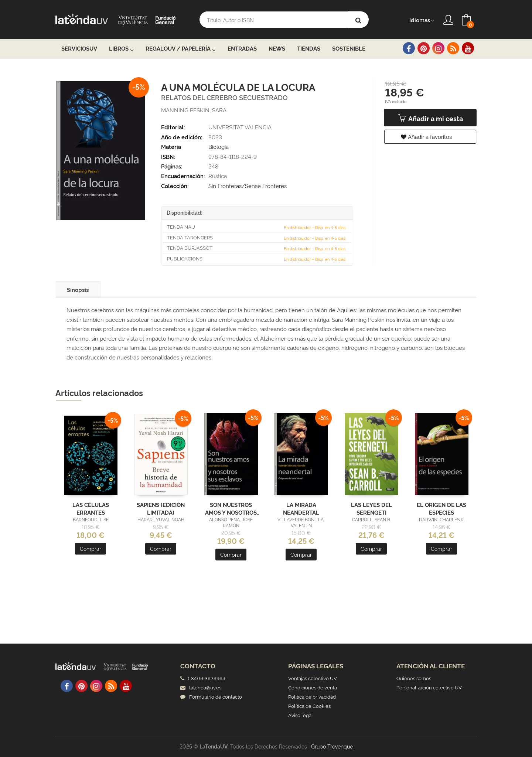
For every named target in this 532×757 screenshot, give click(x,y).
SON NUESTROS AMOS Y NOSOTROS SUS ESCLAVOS (231, 508)
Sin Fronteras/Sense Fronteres (248, 186)
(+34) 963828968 (208, 678)
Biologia (219, 146)
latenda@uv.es (201, 687)
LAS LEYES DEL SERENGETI (371, 508)
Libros (121, 49)
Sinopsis (78, 289)
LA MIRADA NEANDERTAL (301, 508)
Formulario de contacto (211, 696)
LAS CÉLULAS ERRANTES (91, 508)
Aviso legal (301, 715)
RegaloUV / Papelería (181, 49)
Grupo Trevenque (332, 746)
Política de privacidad (312, 696)
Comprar (91, 548)
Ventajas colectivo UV (313, 678)
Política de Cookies (309, 706)
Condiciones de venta (313, 687)
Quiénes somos (414, 678)
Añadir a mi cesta (430, 118)
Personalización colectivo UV (429, 687)
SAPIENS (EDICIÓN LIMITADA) (161, 508)
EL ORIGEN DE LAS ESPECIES (441, 508)
